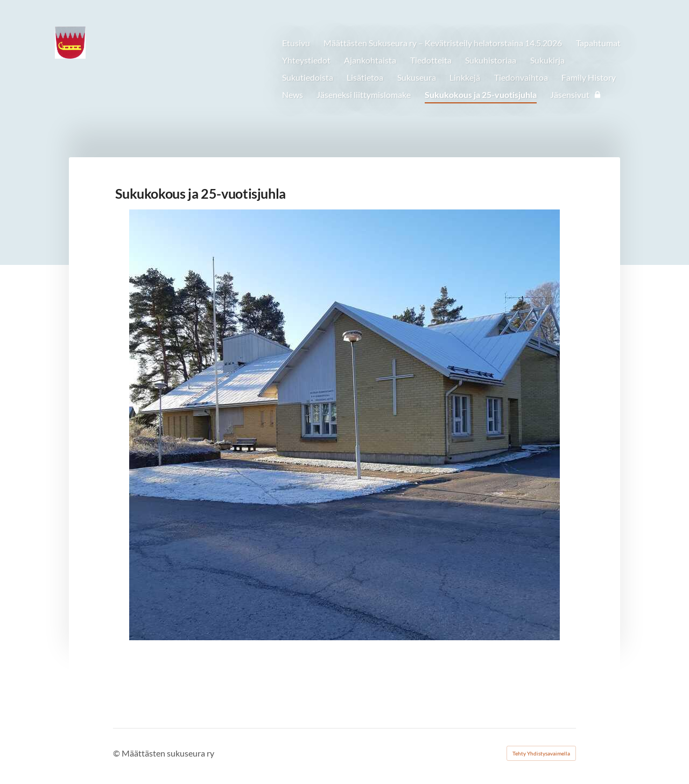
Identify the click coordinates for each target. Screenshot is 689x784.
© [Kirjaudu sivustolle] (117, 753)
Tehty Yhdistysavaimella (541, 753)
